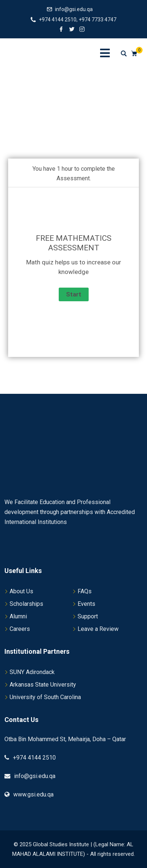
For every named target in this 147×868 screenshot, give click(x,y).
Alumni (18, 616)
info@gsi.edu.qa (74, 9)
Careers (20, 629)
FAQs (85, 591)
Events (86, 604)
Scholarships (26, 604)
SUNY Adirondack (32, 672)
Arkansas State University (43, 685)
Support (88, 616)
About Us (21, 591)
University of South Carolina (45, 697)
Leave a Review (98, 629)
